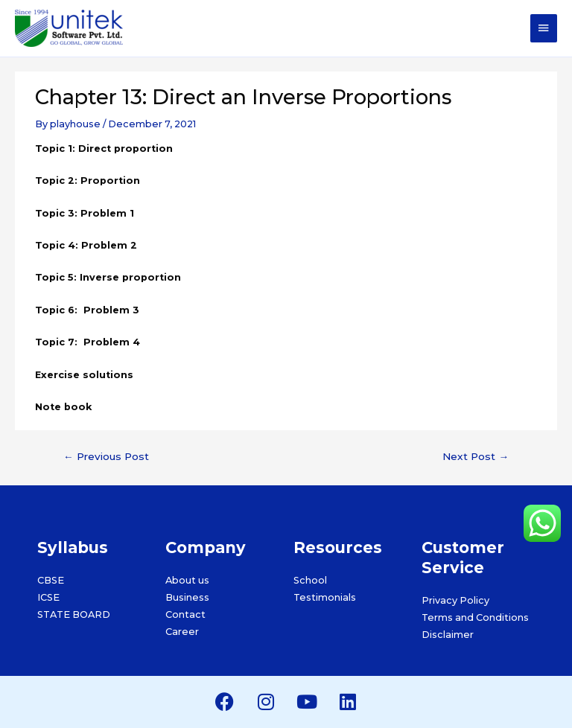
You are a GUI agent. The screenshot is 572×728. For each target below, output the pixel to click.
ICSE (48, 597)
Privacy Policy (455, 600)
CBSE (51, 580)
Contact (185, 614)
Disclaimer (448, 635)
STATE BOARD (74, 614)
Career (182, 632)
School (310, 580)
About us (187, 580)
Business (187, 597)
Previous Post (106, 456)
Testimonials (325, 597)
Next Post (476, 456)
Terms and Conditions (475, 617)
